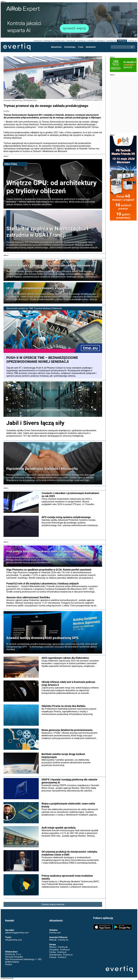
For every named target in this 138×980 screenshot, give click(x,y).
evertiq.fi (91, 41)
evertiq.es (81, 41)
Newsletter (91, 47)
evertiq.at (38, 41)
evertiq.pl (122, 41)
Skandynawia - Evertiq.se (61, 955)
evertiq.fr (101, 41)
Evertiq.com (55, 933)
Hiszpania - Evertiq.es (59, 950)
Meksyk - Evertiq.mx (59, 940)
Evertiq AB (17, 47)
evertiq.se (132, 41)
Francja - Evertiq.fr (58, 957)
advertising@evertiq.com (17, 933)
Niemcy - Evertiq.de (58, 947)
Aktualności (56, 47)
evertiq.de (71, 41)
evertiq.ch (48, 41)
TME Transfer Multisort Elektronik (45, 308)
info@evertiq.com (14, 940)
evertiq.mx (111, 41)
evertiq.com (59, 41)
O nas (81, 47)
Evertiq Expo (70, 47)
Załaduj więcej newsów (53, 904)
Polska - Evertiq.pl (58, 952)
